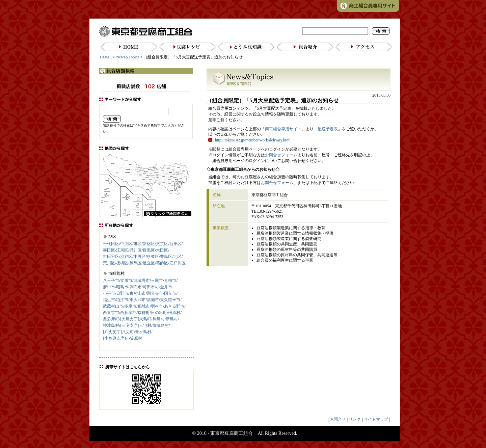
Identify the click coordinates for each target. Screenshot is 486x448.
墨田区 (109, 250)
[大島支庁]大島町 (136, 319)
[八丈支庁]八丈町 (118, 332)
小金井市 (164, 287)
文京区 (162, 244)
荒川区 (109, 263)
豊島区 (166, 257)
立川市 (126, 281)
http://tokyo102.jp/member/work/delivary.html (253, 140)
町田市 (149, 287)
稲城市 (144, 306)
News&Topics (128, 57)
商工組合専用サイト (283, 129)
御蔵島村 (161, 325)
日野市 (122, 293)
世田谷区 (111, 257)
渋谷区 (126, 257)
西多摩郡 (128, 313)
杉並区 (153, 257)
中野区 (140, 257)
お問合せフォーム (281, 155)
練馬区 (136, 263)
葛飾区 (162, 263)
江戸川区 (178, 263)
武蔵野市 (142, 281)
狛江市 (122, 300)
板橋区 (122, 263)
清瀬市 (153, 300)
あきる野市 (174, 306)
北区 (178, 257)
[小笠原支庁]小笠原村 (123, 338)
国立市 (170, 293)
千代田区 (111, 244)
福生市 (109, 300)
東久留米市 (170, 300)
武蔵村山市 (113, 306)
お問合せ (338, 419)
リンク (355, 419)
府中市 (109, 287)
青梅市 (170, 281)
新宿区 (149, 244)
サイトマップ (376, 419)
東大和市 (138, 300)
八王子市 (111, 281)
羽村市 (157, 306)
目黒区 (149, 250)
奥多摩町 (111, 319)
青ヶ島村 (143, 332)
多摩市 (130, 306)
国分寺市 (155, 293)
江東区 (122, 250)
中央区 (126, 244)
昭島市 (122, 287)
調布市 (136, 287)
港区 (138, 244)
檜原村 (174, 313)
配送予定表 (328, 129)
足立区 (149, 263)
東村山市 (138, 293)
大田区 (162, 250)
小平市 (109, 293)
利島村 (159, 319)
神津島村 (111, 325)
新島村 (172, 319)
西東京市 (111, 313)
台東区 (175, 244)
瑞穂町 (144, 313)
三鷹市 (157, 281)
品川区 (136, 250)
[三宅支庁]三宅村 (136, 325)
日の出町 (159, 313)
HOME (106, 57)
